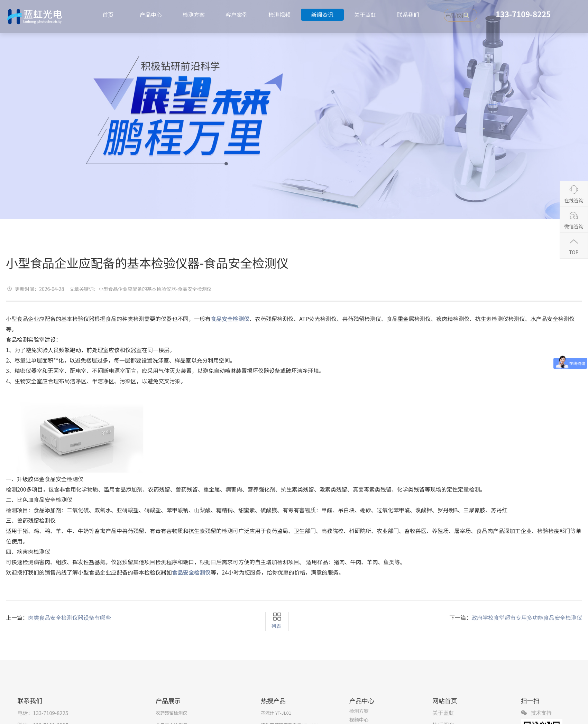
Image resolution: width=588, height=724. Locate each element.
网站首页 (445, 700)
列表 (276, 626)
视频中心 (359, 720)
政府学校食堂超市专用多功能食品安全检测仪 (527, 617)
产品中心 (151, 15)
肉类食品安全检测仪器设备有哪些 (70, 617)
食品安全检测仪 (191, 572)
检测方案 (194, 15)
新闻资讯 (322, 15)
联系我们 (408, 15)
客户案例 (237, 15)
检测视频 (279, 15)
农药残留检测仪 (171, 713)
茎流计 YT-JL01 (276, 713)
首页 (108, 15)
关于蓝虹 (365, 15)
